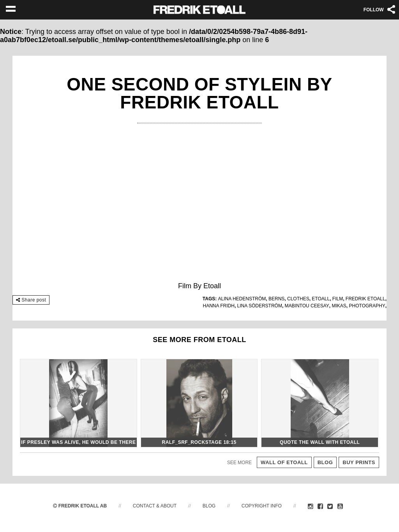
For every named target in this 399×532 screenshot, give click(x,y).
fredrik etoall (365, 299)
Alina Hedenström (242, 299)
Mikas (339, 306)
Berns (276, 299)
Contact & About (155, 506)
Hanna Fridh (219, 306)
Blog (209, 506)
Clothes (298, 299)
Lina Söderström (260, 306)
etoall (321, 299)
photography (367, 306)
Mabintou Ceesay (307, 306)
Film (338, 299)
